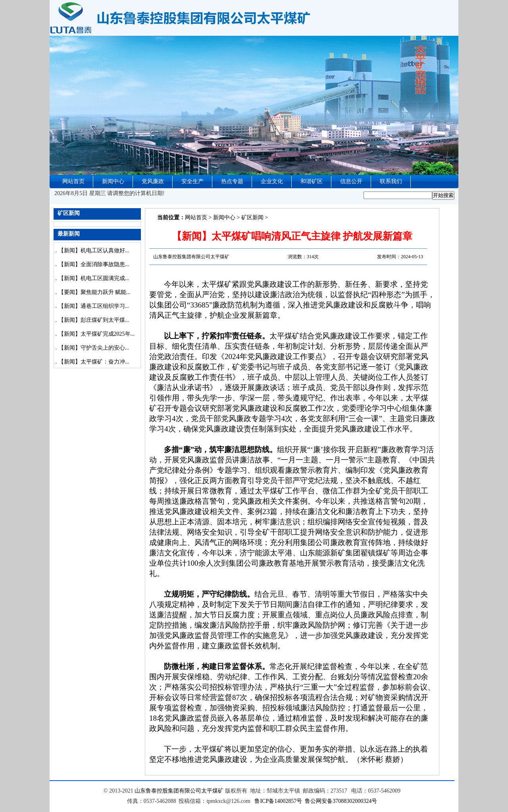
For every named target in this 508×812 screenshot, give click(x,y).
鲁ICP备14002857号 (278, 801)
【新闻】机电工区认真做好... (94, 250)
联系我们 (391, 181)
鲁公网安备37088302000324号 (341, 801)
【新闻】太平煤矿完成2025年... (97, 334)
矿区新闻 (252, 217)
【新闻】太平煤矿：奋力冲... (94, 362)
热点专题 (232, 181)
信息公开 (351, 181)
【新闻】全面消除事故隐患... (94, 264)
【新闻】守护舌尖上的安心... (94, 348)
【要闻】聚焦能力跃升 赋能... (94, 292)
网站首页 (73, 181)
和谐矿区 (312, 181)
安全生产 (192, 181)
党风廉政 (153, 181)
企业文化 (272, 181)
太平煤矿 (212, 791)
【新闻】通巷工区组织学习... (94, 306)
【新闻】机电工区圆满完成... (94, 278)
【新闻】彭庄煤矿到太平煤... (94, 320)
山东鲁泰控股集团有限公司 (168, 791)
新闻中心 (113, 181)
